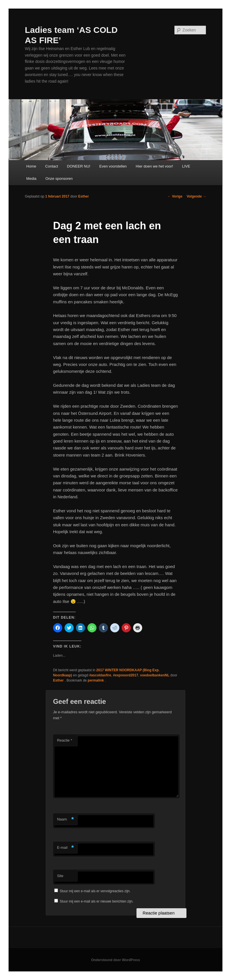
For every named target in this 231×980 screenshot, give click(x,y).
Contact (52, 166)
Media (31, 179)
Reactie (65, 740)
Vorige (175, 196)
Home (31, 166)
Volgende (196, 196)
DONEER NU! (79, 166)
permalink (96, 680)
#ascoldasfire (100, 675)
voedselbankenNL (155, 675)
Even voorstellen (113, 166)
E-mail (66, 848)
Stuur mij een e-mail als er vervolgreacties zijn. (95, 891)
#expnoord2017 (126, 675)
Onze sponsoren (59, 179)
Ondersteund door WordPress (115, 960)
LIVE (186, 166)
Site (60, 876)
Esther (84, 196)
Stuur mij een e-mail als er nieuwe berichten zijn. (97, 901)
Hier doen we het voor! (154, 166)
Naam (66, 819)
